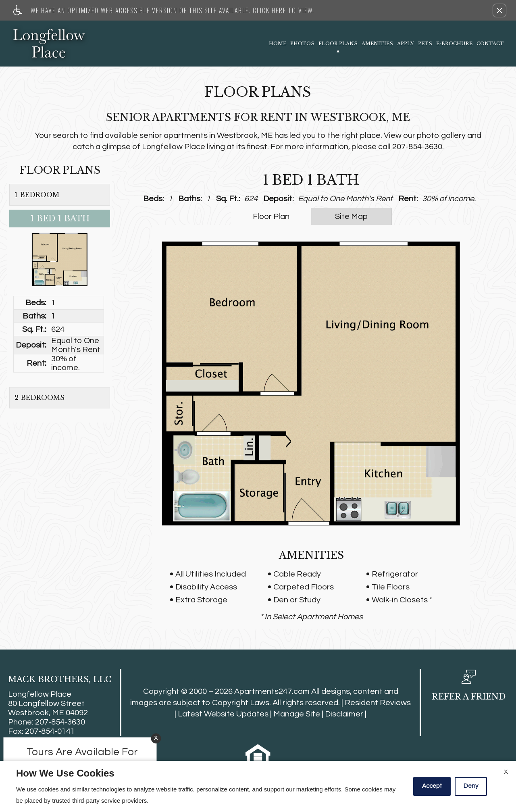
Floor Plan (271, 217)
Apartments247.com (272, 691)
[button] (499, 10)
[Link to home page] (49, 44)
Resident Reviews (378, 703)
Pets (425, 44)
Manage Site (297, 714)
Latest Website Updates (223, 714)
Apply (406, 44)
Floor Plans (338, 44)
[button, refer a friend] (469, 688)
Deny (471, 786)
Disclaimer (344, 714)
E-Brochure (454, 44)
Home (278, 44)
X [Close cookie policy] (506, 772)
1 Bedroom (37, 195)
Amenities (377, 44)
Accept (432, 786)
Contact (490, 44)
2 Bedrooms (40, 398)
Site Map (351, 217)
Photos (302, 44)
